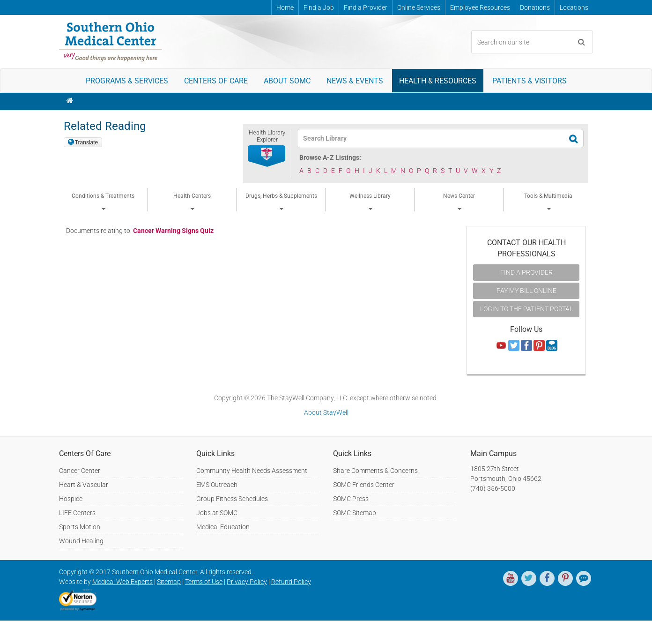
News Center (459, 202)
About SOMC (287, 81)
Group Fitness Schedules (232, 499)
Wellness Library (370, 202)
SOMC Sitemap (355, 513)
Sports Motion (80, 527)
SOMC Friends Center (364, 485)
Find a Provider (366, 7)
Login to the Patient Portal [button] (526, 309)
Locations (574, 7)
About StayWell (326, 412)
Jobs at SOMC (217, 513)
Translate (87, 142)
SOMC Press (351, 499)
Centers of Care (216, 81)
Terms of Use (204, 582)
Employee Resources (480, 7)
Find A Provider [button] (526, 272)
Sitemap (169, 582)
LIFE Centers (77, 513)
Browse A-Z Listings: (330, 157)
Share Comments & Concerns (375, 471)
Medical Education (223, 527)
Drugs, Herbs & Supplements (281, 202)
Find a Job (319, 7)
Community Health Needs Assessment (252, 471)
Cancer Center (80, 471)
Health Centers (192, 202)
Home (285, 7)
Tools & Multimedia (548, 202)
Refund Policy (291, 582)
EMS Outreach (217, 485)
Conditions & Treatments (103, 202)
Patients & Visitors (530, 81)
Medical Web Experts (122, 582)
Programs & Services (127, 81)
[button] (267, 157)
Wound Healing (81, 541)
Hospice (71, 499)
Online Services (419, 7)
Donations (535, 7)
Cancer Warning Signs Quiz (173, 231)
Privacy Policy (247, 582)
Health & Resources (438, 81)
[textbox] (434, 139)
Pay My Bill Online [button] (526, 291)
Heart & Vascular (84, 485)
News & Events (355, 81)
